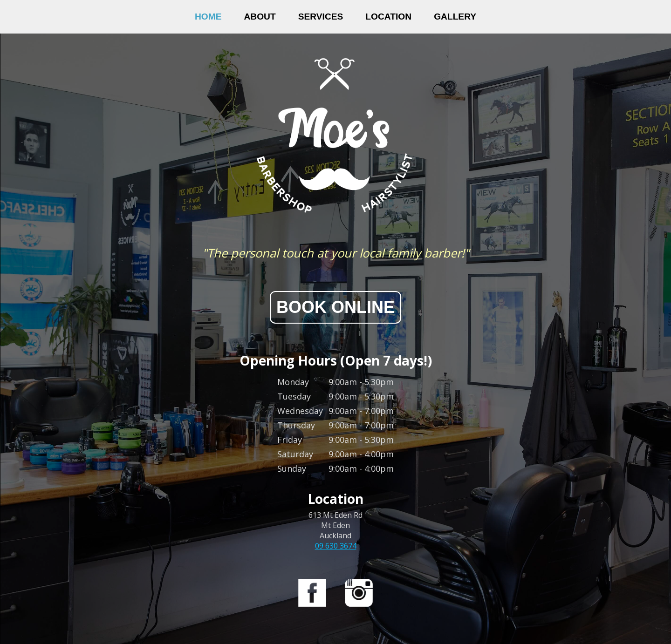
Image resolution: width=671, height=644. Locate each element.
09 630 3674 (336, 546)
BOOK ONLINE (335, 307)
